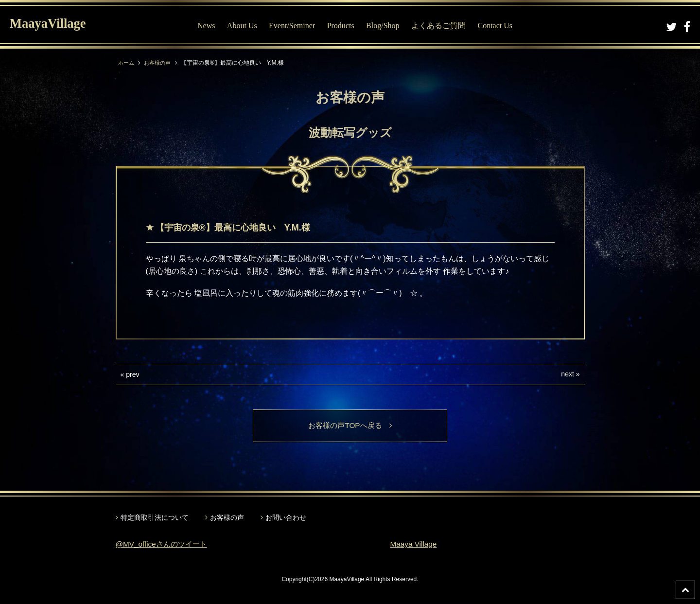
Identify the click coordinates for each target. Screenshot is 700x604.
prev (132, 374)
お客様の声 (160, 63)
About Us (244, 26)
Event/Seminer (294, 26)
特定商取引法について (155, 518)
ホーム (127, 63)
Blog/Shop (385, 26)
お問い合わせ (286, 518)
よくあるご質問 (441, 26)
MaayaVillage (53, 25)
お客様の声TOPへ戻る (350, 426)
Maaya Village (415, 545)
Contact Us (497, 26)
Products (343, 26)
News (209, 26)
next (567, 374)
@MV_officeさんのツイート (164, 545)
